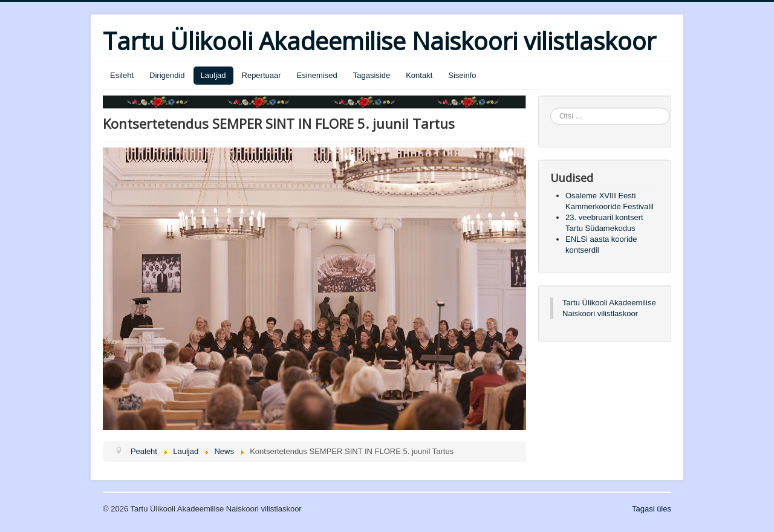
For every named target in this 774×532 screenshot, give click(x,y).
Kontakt (419, 75)
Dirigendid (167, 75)
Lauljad (213, 75)
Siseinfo (462, 75)
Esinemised (317, 75)
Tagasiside (372, 75)
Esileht (122, 75)
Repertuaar (262, 75)
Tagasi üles (652, 509)
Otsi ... (551, 108)
